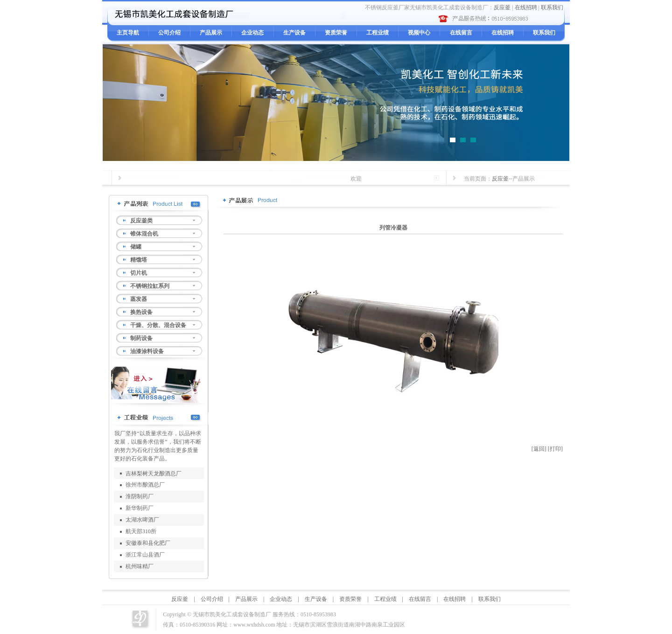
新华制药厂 (140, 508)
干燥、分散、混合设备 (158, 325)
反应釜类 (141, 221)
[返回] (539, 449)
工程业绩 (378, 33)
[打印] (555, 449)
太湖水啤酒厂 (142, 520)
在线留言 (461, 33)
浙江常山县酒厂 (145, 555)
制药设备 (141, 338)
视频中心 (419, 33)
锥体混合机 (144, 234)
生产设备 (294, 33)
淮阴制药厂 (140, 496)
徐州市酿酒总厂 (145, 485)
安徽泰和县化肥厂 (148, 543)
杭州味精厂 (140, 566)
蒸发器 (139, 299)
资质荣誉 (336, 33)
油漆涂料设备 (147, 351)
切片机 (139, 273)
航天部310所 (141, 531)
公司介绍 (169, 33)
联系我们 (552, 7)
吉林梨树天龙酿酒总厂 (154, 474)
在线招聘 (526, 7)
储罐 (136, 247)
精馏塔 (139, 260)
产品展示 (211, 33)
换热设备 (141, 312)
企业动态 (252, 33)
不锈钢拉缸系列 (150, 286)
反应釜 (502, 7)
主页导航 (128, 33)
